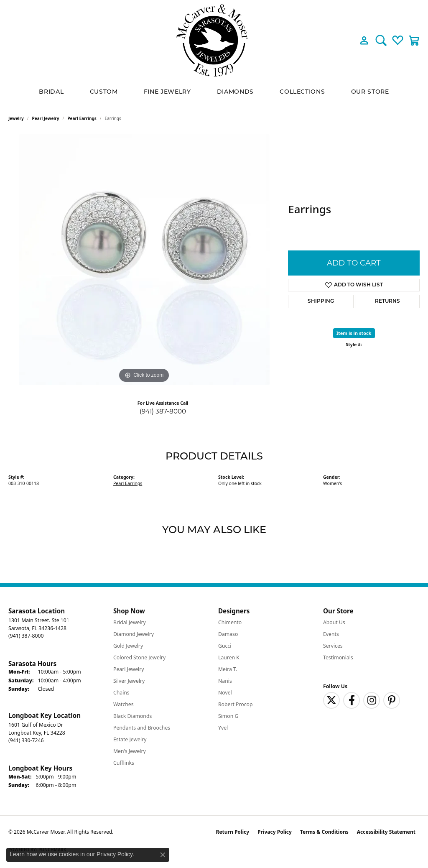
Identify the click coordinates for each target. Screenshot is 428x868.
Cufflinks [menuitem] (124, 763)
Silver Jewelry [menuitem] (129, 681)
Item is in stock (354, 333)
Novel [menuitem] (225, 693)
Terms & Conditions (324, 832)
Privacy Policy (275, 832)
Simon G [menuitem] (228, 716)
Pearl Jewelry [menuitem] (129, 669)
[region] (144, 260)
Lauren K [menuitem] (229, 657)
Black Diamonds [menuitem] (132, 716)
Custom (104, 92)
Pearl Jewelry (46, 118)
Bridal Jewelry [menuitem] (130, 622)
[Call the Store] (26, 636)
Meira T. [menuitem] (228, 669)
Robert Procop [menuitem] (236, 704)
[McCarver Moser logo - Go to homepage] (214, 40)
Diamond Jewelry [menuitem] (134, 634)
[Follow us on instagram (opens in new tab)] (372, 700)
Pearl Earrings (82, 118)
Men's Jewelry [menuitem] (130, 751)
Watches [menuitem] (124, 704)
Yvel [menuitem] (223, 728)
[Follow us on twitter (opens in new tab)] (331, 700)
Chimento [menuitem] (230, 622)
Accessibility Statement (386, 832)
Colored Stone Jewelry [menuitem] (139, 657)
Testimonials (338, 657)
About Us (334, 622)
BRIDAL (51, 92)
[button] (364, 40)
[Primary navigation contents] (214, 92)
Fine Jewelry (167, 92)
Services (333, 646)
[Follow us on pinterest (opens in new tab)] (392, 700)
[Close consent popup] (163, 855)
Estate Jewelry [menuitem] (130, 739)
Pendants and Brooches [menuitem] (142, 728)
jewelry (16, 118)
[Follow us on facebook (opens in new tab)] (352, 700)
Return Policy (233, 832)
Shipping (321, 301)
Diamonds (235, 92)
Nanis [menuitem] (225, 681)
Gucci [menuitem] (225, 646)
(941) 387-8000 (163, 411)
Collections (302, 92)
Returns (387, 301)
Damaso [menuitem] (228, 634)
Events (331, 634)
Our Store (370, 92)
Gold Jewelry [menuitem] (128, 646)
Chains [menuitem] (121, 693)
